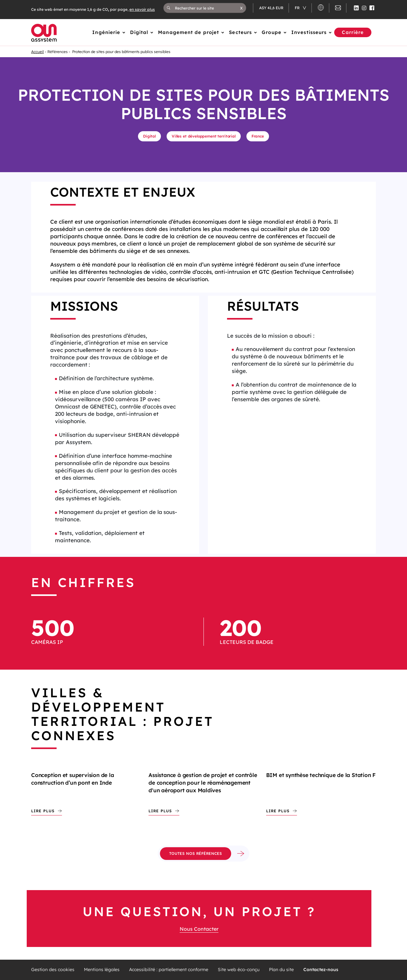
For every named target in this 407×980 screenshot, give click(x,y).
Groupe (272, 32)
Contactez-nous (321, 970)
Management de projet (189, 32)
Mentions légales (102, 970)
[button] (241, 8)
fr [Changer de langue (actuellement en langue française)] (298, 8)
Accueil (38, 52)
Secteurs (240, 32)
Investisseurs (309, 32)
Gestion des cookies (53, 970)
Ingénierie (106, 32)
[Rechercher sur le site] (207, 8)
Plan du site (281, 970)
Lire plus (43, 811)
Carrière (353, 32)
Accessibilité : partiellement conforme (169, 970)
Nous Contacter (199, 929)
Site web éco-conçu (239, 970)
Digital (139, 32)
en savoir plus (142, 9)
